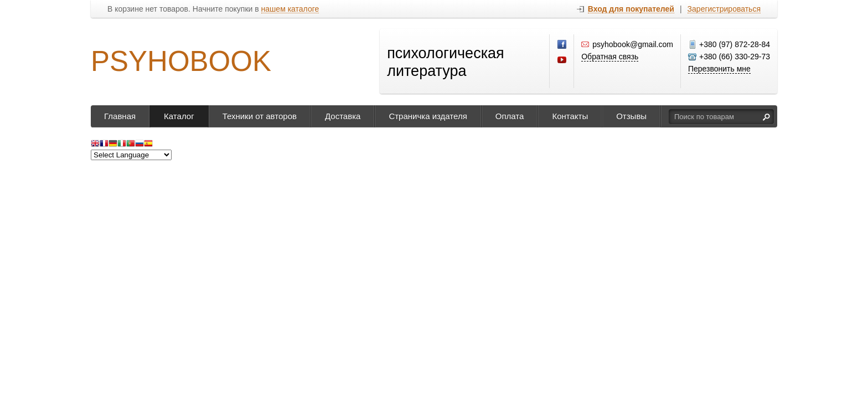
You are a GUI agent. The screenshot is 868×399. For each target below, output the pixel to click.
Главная (120, 116)
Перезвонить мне (719, 69)
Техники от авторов (260, 116)
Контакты (570, 116)
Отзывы (631, 116)
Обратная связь (610, 57)
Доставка (343, 116)
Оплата (510, 116)
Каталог (179, 116)
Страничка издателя (428, 116)
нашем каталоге (290, 9)
